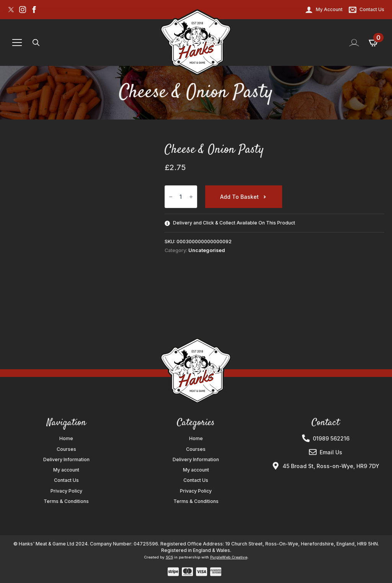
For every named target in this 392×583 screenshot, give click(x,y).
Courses (66, 449)
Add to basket (239, 197)
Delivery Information (66, 460)
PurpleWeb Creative (229, 557)
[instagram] (23, 10)
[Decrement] (171, 197)
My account (66, 470)
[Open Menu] (17, 43)
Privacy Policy (66, 491)
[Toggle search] (36, 43)
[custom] (11, 10)
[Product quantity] (181, 197)
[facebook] (34, 10)
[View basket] (374, 43)
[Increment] (191, 197)
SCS (169, 557)
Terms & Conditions (66, 501)
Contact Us (66, 480)
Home (66, 439)
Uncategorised (207, 250)
